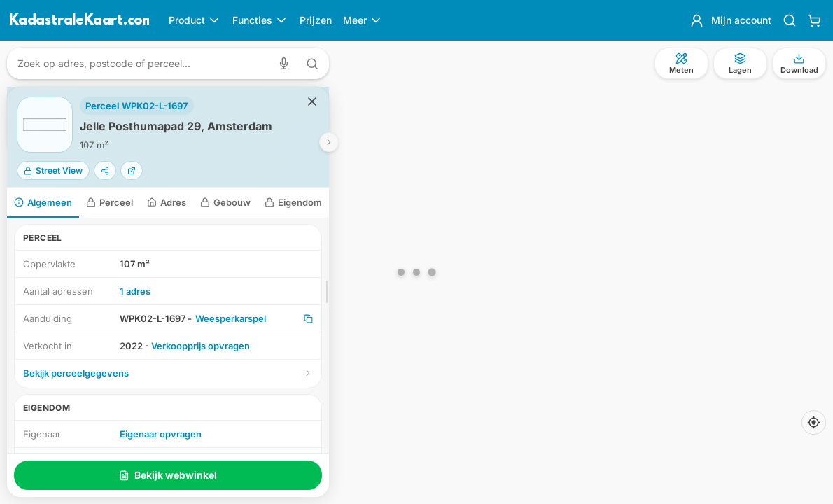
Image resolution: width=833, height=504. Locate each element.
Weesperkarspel (231, 318)
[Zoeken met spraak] (287, 63)
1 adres (135, 291)
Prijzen (316, 20)
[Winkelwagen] (814, 20)
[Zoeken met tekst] (312, 64)
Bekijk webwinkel (168, 475)
